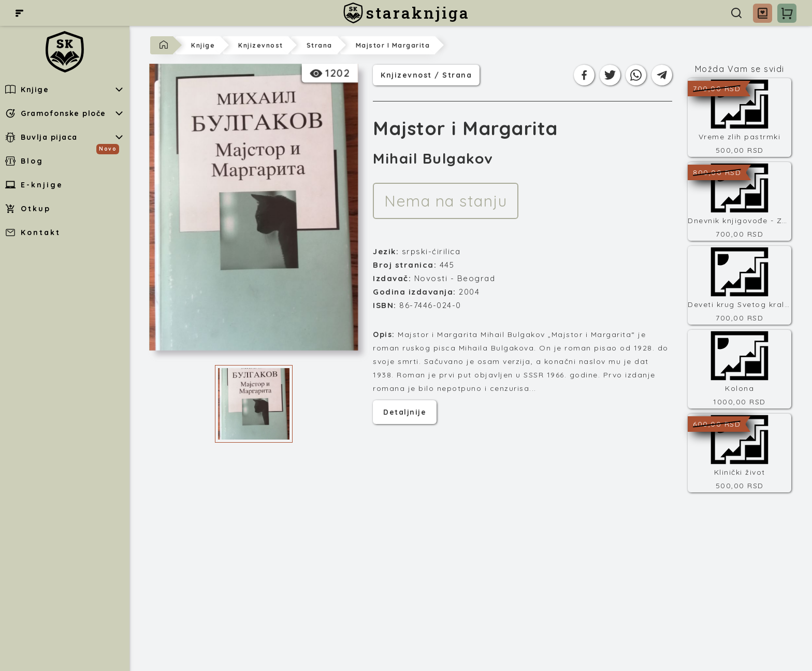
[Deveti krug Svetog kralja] (740, 285)
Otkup (28, 209)
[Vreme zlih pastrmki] (740, 118)
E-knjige (34, 185)
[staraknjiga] (406, 13)
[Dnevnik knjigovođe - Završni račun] (740, 201)
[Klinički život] (740, 453)
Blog (24, 161)
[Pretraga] (736, 13)
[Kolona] (740, 369)
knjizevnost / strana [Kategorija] (426, 74)
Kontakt (33, 232)
